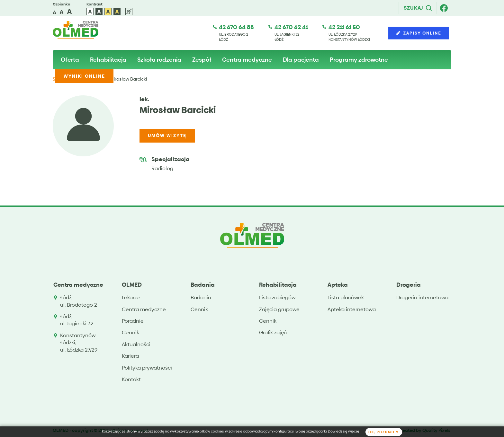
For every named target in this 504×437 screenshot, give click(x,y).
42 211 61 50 (344, 27)
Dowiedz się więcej (343, 431)
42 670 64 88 (236, 27)
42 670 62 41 (291, 27)
